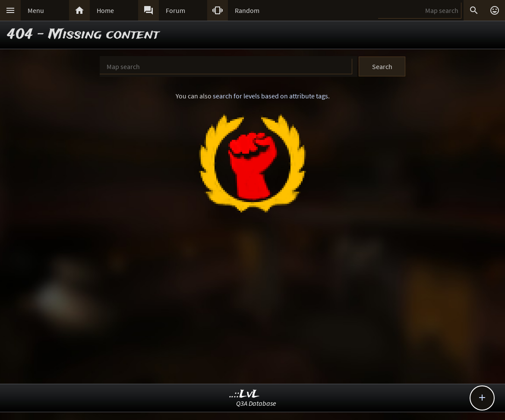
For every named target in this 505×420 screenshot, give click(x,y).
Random (247, 10)
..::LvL (245, 394)
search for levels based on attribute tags (270, 96)
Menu (36, 10)
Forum (175, 10)
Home (105, 10)
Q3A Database (256, 403)
